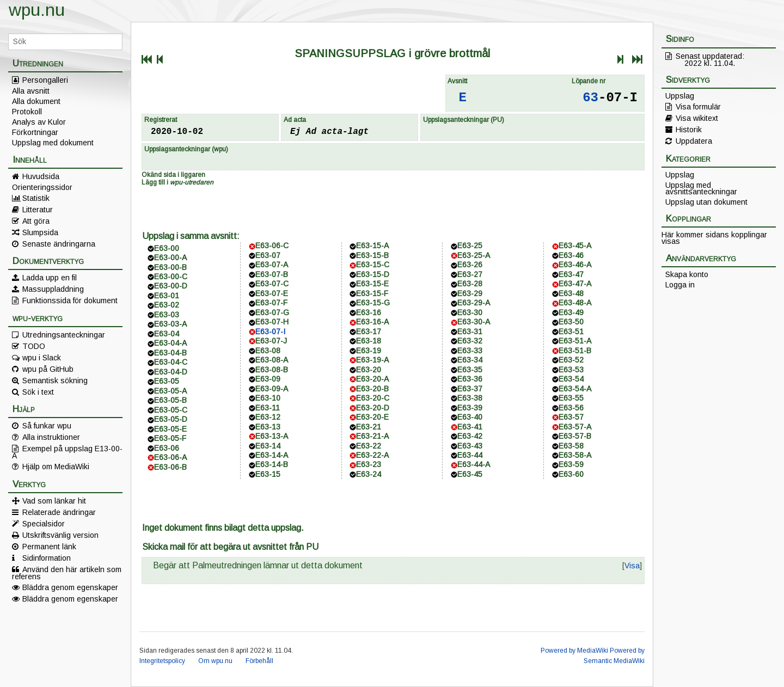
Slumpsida (40, 232)
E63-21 (369, 427)
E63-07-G (272, 312)
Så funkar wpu (47, 426)
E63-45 (470, 474)
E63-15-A (372, 246)
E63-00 (167, 248)
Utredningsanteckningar (64, 335)
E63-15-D (373, 274)
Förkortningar (35, 132)
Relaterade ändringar (59, 512)
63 (590, 98)
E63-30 (470, 312)
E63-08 (268, 351)
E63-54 (571, 379)
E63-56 (571, 408)
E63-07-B (272, 274)
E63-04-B (170, 353)
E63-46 (571, 255)
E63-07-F (271, 303)
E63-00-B (170, 267)
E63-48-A (575, 303)
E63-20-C (373, 398)
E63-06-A (170, 457)
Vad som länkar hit (54, 501)
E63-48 (571, 293)
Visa (632, 566)
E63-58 (571, 446)
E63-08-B (272, 370)
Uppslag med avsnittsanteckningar (701, 188)
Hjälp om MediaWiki (56, 467)
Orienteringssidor (42, 187)
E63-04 (167, 334)
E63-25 (470, 246)
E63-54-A (575, 389)
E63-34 (470, 360)
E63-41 (470, 427)
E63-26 (470, 265)
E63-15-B (372, 255)
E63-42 (470, 436)
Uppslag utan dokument (706, 202)
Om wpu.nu (215, 661)
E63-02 (167, 305)
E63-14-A (272, 455)
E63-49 (571, 312)
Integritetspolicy (162, 661)
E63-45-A (575, 246)
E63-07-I (270, 332)
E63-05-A (170, 391)
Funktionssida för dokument (70, 300)
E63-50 (571, 322)
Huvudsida (41, 176)
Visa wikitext (697, 118)
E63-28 (470, 284)
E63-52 (571, 360)
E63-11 (268, 408)
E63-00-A (170, 257)
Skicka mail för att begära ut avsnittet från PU (230, 547)
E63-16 (369, 312)
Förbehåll (259, 661)
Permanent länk (49, 547)
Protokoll (27, 112)
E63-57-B (575, 436)
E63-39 (470, 408)
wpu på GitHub (48, 369)
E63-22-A (372, 455)
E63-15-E (372, 284)
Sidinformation (47, 558)
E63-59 (571, 464)
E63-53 (571, 370)
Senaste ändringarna (59, 244)
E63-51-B (575, 351)
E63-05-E (170, 429)
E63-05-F (170, 438)
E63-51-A (575, 341)
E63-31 (470, 332)
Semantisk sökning (55, 381)
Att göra (36, 221)
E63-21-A (372, 436)
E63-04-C (171, 362)
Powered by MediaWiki (574, 651)
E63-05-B (170, 400)
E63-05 (167, 381)
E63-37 (470, 389)
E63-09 (268, 379)
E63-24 (369, 474)
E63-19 (369, 351)
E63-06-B (170, 467)
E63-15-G (373, 303)
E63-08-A (272, 360)
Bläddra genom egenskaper (70, 587)
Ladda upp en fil (50, 278)
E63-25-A (474, 255)
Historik (689, 130)
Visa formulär (698, 107)
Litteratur (38, 210)
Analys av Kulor (39, 122)
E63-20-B (372, 389)
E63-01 (167, 296)
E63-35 (470, 370)
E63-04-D (171, 372)
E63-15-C (373, 265)
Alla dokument (36, 101)
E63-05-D (171, 419)
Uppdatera (694, 141)
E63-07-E (272, 293)
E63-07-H (272, 322)
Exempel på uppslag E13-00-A (67, 452)
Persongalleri (45, 80)
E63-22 (369, 446)
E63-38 (470, 398)
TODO (34, 346)
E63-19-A (372, 360)
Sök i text (38, 392)
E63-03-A (170, 324)
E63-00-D (171, 286)
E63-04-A (170, 343)
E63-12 (268, 417)
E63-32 (470, 341)
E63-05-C (171, 410)
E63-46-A (575, 265)
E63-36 (470, 379)
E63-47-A (575, 284)
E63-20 (369, 370)
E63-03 (167, 315)
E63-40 (470, 417)
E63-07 (268, 255)
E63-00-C (171, 277)
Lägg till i (177, 182)
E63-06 (167, 448)
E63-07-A (272, 265)
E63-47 (571, 274)
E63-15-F (372, 293)
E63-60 (571, 474)
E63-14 (268, 446)
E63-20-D (373, 408)
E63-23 (369, 464)
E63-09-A (272, 389)
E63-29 (470, 293)
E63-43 (470, 446)
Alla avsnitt (31, 91)
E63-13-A (272, 436)
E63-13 (268, 427)
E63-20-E (372, 417)
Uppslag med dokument (53, 143)
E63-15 (268, 474)
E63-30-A (474, 322)
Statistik (36, 198)
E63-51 (571, 332)
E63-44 (470, 455)
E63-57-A (575, 427)
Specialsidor (44, 524)
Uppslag (680, 96)
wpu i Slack (42, 358)
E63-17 (369, 332)
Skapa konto (687, 274)
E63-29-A (474, 303)
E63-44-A (474, 464)
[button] (632, 566)
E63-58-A (575, 455)
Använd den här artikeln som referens (67, 573)
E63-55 (571, 398)
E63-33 (470, 351)
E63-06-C (272, 246)
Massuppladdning (53, 289)
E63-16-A (372, 322)
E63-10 (268, 398)
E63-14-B (272, 464)
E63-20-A (372, 379)
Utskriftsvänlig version (60, 535)
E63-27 (470, 274)
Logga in (680, 285)
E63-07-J (271, 341)
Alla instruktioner (51, 437)
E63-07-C (272, 284)
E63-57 (571, 417)
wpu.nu (37, 10)
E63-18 (369, 341)
